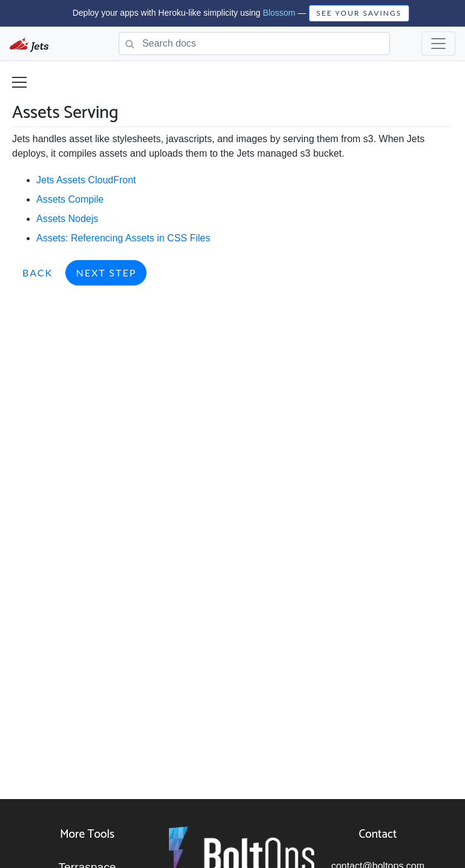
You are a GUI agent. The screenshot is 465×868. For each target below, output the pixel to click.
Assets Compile (70, 199)
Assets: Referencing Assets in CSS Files (123, 238)
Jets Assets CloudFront (86, 180)
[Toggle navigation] (438, 44)
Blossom (279, 13)
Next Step (106, 272)
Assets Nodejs (67, 219)
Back (38, 272)
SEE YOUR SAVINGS (359, 13)
